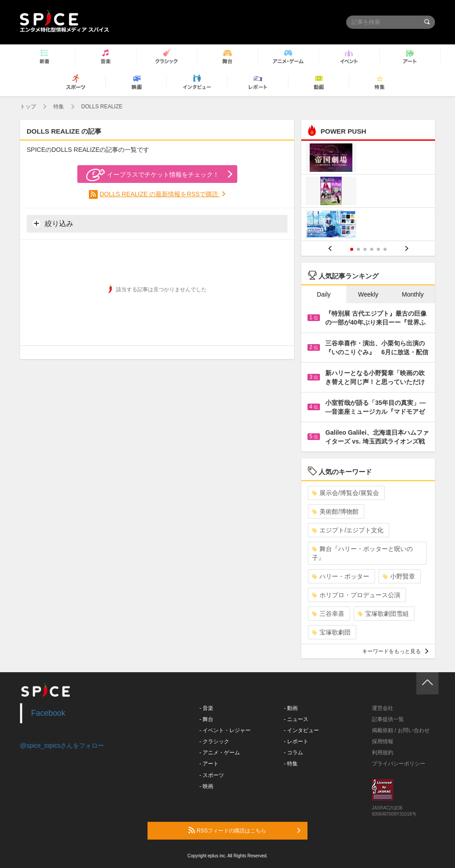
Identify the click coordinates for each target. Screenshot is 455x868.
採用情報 (383, 741)
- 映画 (206, 786)
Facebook (48, 713)
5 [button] (378, 249)
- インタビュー (301, 730)
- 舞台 (206, 719)
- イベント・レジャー (225, 730)
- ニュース (296, 719)
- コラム (293, 753)
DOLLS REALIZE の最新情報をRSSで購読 (160, 194)
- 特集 (291, 764)
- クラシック (214, 741)
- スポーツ (212, 775)
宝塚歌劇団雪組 (383, 614)
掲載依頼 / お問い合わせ (401, 730)
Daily (324, 294)
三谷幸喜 (328, 614)
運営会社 (383, 708)
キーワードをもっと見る (395, 651)
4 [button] (372, 249)
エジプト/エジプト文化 (348, 530)
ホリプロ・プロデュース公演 (356, 595)
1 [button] (352, 249)
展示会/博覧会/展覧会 (345, 493)
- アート (209, 764)
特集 (59, 107)
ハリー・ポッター (341, 576)
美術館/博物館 (335, 511)
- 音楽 (206, 708)
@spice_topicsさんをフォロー (62, 745)
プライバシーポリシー (399, 764)
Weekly (368, 294)
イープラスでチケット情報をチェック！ (153, 175)
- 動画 (291, 708)
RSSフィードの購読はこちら (244, 830)
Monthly (413, 294)
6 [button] (385, 249)
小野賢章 (399, 576)
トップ (28, 107)
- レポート (296, 741)
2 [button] (358, 249)
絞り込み (53, 223)
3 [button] (365, 249)
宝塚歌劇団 (331, 632)
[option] (368, 192)
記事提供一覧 (388, 719)
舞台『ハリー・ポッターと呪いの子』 (362, 553)
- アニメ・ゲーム (220, 753)
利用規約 (383, 753)
